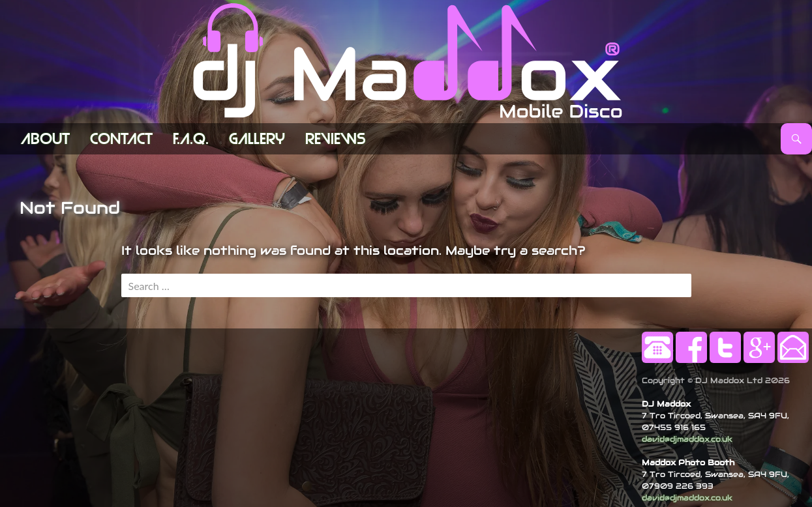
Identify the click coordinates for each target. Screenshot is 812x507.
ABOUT (45, 139)
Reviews (336, 139)
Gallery (257, 139)
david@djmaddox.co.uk (687, 439)
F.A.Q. (191, 139)
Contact (121, 139)
